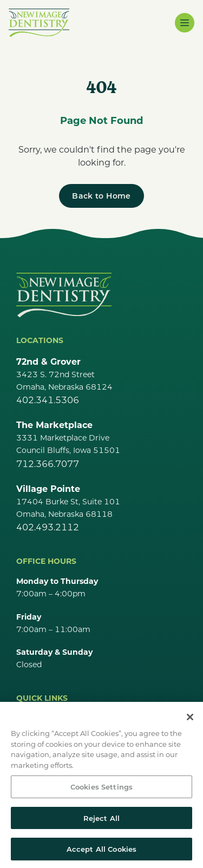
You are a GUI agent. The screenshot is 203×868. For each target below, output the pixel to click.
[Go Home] (64, 295)
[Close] (190, 721)
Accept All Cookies (101, 853)
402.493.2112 (48, 527)
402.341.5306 (48, 400)
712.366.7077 (48, 463)
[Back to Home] (101, 196)
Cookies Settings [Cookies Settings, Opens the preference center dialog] (101, 790)
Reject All (101, 822)
